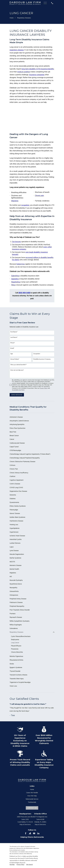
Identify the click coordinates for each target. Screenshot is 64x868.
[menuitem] (32, 417)
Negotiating (16, 282)
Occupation (37, 354)
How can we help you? (17, 370)
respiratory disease (17, 50)
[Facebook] (26, 833)
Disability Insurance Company (42, 359)
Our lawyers (16, 242)
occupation (25, 205)
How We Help (32, 796)
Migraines (15, 201)
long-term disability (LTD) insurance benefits (38, 69)
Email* (12, 348)
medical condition (24, 72)
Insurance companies (37, 75)
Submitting (15, 276)
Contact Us (32, 808)
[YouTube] (34, 833)
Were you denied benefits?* (18, 365)
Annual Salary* (15, 359)
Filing (13, 285)
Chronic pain (39, 196)
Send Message (17, 395)
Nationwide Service (32, 799)
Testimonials (32, 802)
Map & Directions (25, 825)
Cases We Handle (32, 793)
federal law (21, 264)
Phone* (13, 343)
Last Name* (14, 337)
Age (12, 354)
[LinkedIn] (38, 833)
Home (32, 789)
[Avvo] (30, 833)
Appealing (15, 279)
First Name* (14, 332)
